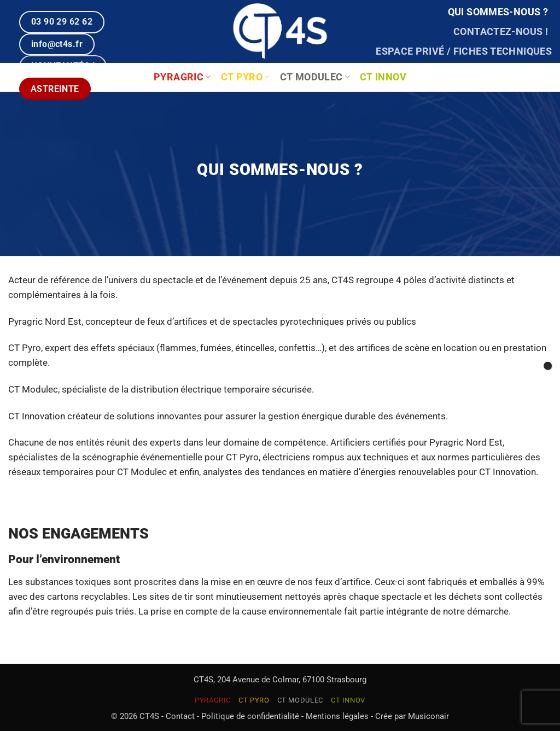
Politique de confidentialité (250, 716)
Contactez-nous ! (501, 32)
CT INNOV (383, 77)
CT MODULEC (315, 77)
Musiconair (428, 716)
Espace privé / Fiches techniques (464, 51)
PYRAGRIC (213, 700)
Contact (180, 716)
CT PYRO (246, 77)
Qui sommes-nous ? (498, 12)
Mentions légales (337, 716)
